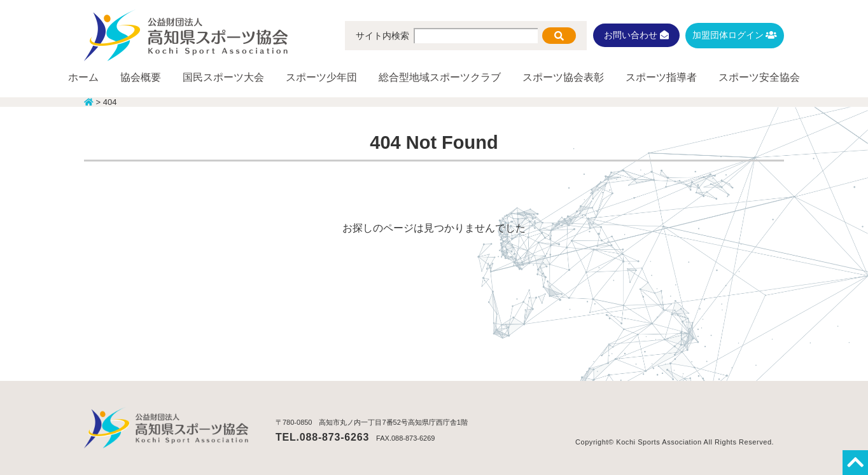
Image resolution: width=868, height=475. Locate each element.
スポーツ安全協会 (759, 77)
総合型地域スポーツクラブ (440, 77)
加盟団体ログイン (735, 35)
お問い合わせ (636, 35)
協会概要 (141, 77)
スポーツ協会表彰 (563, 77)
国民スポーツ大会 (223, 77)
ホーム (83, 77)
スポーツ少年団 (321, 77)
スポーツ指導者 (661, 77)
